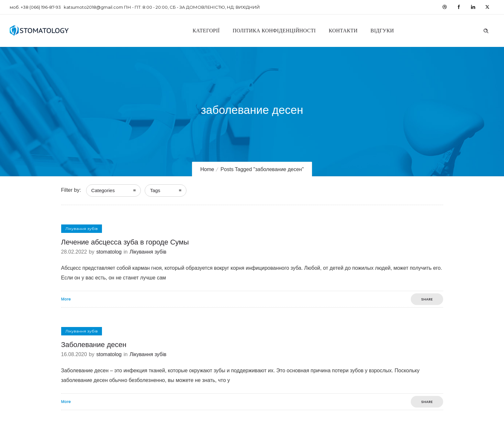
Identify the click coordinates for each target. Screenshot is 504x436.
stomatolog (109, 252)
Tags (155, 190)
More (66, 299)
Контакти (343, 31)
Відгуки (382, 31)
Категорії (206, 31)
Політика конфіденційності (274, 31)
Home (207, 169)
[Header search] (486, 30)
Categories (103, 190)
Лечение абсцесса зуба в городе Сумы (125, 242)
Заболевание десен (94, 345)
